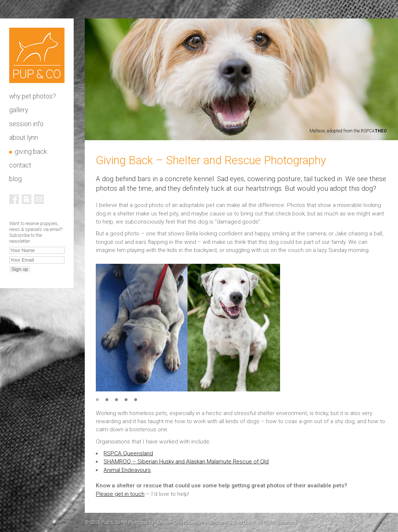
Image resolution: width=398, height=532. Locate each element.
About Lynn (24, 138)
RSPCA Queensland (128, 453)
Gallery (19, 110)
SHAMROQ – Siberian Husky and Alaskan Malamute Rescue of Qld (186, 462)
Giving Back (31, 152)
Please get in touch (120, 494)
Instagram (27, 199)
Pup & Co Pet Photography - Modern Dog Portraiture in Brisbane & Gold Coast (37, 55)
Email (39, 199)
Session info (26, 124)
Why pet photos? (33, 96)
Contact (20, 165)
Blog (15, 179)
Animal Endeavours (127, 470)
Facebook (14, 199)
